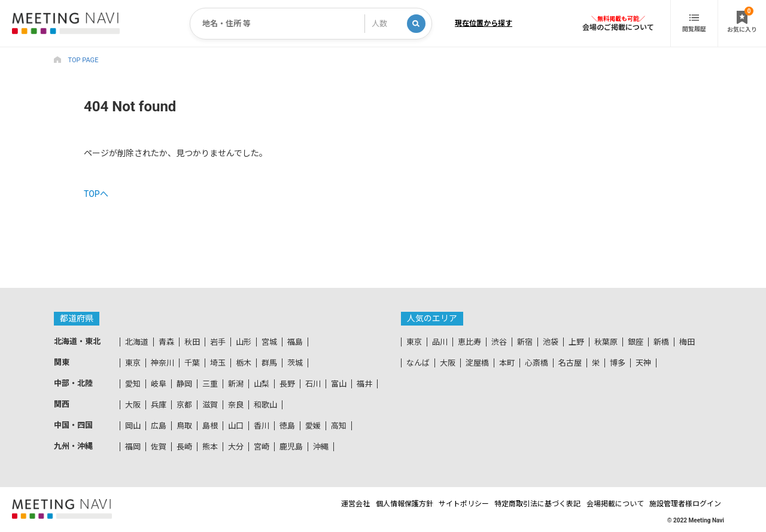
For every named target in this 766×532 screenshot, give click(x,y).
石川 (313, 384)
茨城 (295, 363)
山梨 (262, 384)
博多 (618, 363)
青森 (166, 342)
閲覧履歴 (694, 23)
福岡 (133, 447)
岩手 (218, 342)
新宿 (525, 342)
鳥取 (184, 426)
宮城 (269, 342)
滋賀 (210, 405)
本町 (507, 363)
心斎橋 (536, 363)
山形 (244, 342)
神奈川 (162, 363)
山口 (236, 426)
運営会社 (305, 504)
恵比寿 (469, 342)
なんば (418, 363)
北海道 (137, 342)
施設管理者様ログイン (688, 504)
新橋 (661, 342)
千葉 (192, 363)
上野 (576, 342)
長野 (287, 384)
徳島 (287, 426)
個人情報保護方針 (364, 504)
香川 (262, 426)
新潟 (236, 384)
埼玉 (218, 363)
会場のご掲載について (618, 27)
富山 (339, 384)
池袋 (551, 342)
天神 (643, 363)
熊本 (210, 447)
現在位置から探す (484, 23)
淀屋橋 (477, 363)
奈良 (236, 405)
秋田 (192, 342)
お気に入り (742, 20)
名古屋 (570, 363)
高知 (339, 426)
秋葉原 (606, 342)
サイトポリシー (434, 504)
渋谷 (499, 342)
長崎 (184, 447)
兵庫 (159, 405)
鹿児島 (291, 447)
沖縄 (321, 447)
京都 (184, 405)
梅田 (687, 342)
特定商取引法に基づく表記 (519, 504)
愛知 (133, 384)
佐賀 (159, 447)
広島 (159, 426)
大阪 (133, 405)
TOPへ (96, 194)
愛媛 (313, 426)
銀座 (636, 342)
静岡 (184, 384)
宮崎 (262, 447)
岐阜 (159, 384)
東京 (133, 363)
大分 (236, 447)
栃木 (244, 363)
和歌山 (265, 405)
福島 (295, 342)
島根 (210, 426)
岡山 (133, 426)
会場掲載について (607, 504)
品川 (440, 342)
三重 (210, 384)
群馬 (269, 363)
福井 (364, 384)
